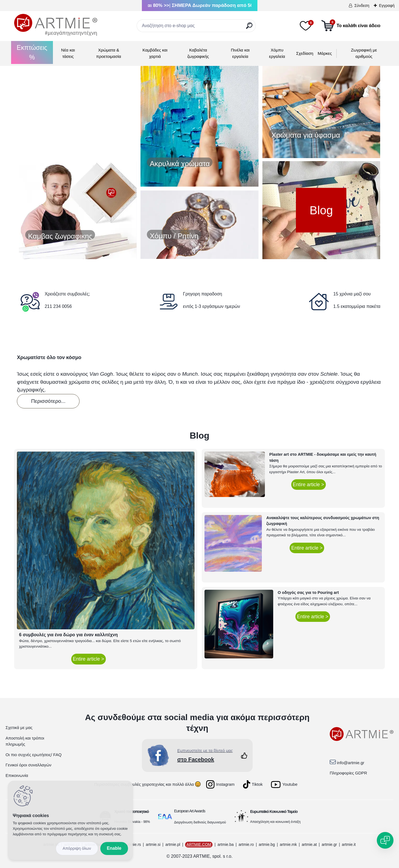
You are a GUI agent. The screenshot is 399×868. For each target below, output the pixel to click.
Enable (114, 848)
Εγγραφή (387, 6)
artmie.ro (246, 844)
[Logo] (56, 25)
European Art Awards (190, 811)
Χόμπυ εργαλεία (277, 53)
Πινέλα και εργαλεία (240, 53)
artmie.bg (267, 844)
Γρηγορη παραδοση (202, 294)
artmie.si (153, 844)
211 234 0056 (58, 306)
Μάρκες (325, 53)
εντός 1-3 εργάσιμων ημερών (211, 306)
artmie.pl (173, 844)
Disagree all (77, 848)
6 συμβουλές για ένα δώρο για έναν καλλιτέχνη (68, 635)
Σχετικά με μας (19, 727)
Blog (321, 210)
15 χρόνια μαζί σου (352, 294)
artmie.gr (329, 844)
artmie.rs (133, 844)
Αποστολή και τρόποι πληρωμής (25, 741)
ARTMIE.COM (199, 844)
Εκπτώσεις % (32, 52)
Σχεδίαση (305, 53)
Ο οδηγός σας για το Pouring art (308, 593)
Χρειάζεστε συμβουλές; (67, 294)
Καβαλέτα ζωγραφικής (198, 53)
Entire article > (89, 659)
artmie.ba (226, 844)
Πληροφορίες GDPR (348, 773)
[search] (249, 28)
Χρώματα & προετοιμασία (109, 53)
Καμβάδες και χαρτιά (155, 53)
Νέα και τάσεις (68, 53)
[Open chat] (385, 840)
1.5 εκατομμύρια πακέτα (357, 306)
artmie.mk (288, 844)
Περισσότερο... (48, 401)
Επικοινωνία (17, 775)
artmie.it (349, 844)
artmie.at (309, 844)
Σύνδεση (362, 6)
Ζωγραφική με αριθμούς (364, 53)
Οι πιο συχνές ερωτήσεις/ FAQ (34, 755)
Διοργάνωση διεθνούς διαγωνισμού (200, 822)
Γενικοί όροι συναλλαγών (28, 765)
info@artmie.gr (351, 763)
